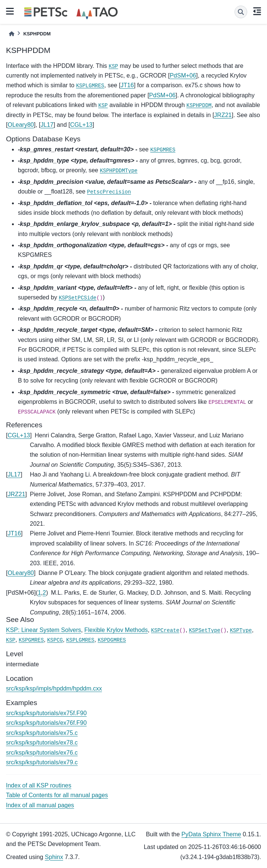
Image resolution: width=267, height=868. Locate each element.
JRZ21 (223, 115)
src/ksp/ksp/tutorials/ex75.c (42, 733)
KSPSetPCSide (77, 298)
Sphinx (54, 857)
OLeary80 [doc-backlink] (21, 573)
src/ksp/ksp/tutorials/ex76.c (42, 753)
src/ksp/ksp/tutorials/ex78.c (42, 743)
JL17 (47, 125)
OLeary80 (21, 125)
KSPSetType (205, 630)
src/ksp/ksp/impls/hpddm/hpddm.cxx (54, 688)
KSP (113, 66)
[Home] (12, 34)
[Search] (241, 12)
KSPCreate (165, 630)
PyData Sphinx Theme (211, 834)
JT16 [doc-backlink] (14, 533)
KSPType (241, 630)
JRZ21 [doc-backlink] (16, 494)
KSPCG (55, 640)
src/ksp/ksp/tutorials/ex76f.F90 (46, 723)
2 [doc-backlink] (44, 593)
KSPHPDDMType (119, 171)
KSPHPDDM (199, 106)
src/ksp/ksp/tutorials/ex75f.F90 (46, 713)
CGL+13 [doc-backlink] (19, 435)
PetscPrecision (109, 192)
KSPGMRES (163, 150)
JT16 (127, 85)
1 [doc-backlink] (39, 593)
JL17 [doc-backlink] (14, 474)
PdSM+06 (183, 76)
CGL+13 (81, 125)
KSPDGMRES (112, 640)
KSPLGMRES (90, 86)
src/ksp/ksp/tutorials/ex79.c (42, 762)
